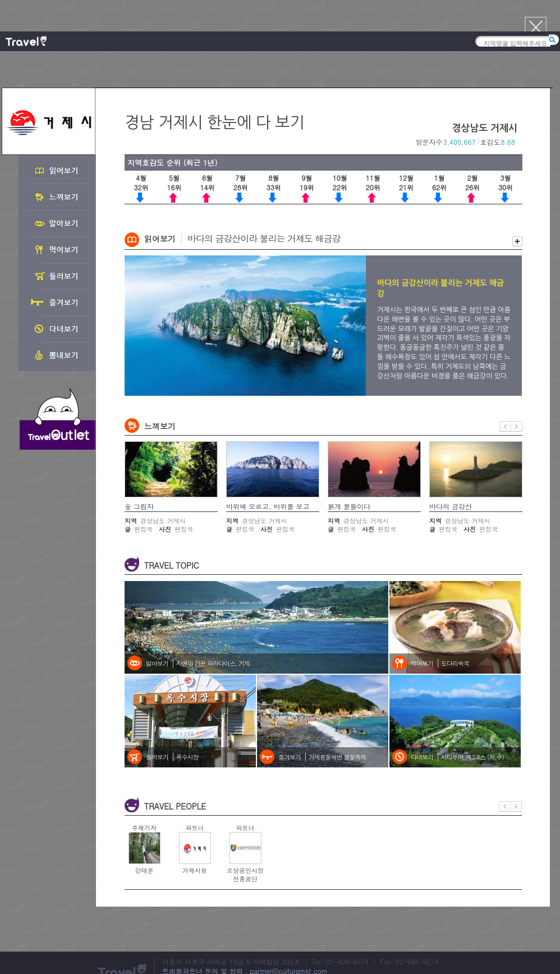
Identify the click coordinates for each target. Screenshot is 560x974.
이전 (505, 426)
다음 (517, 426)
